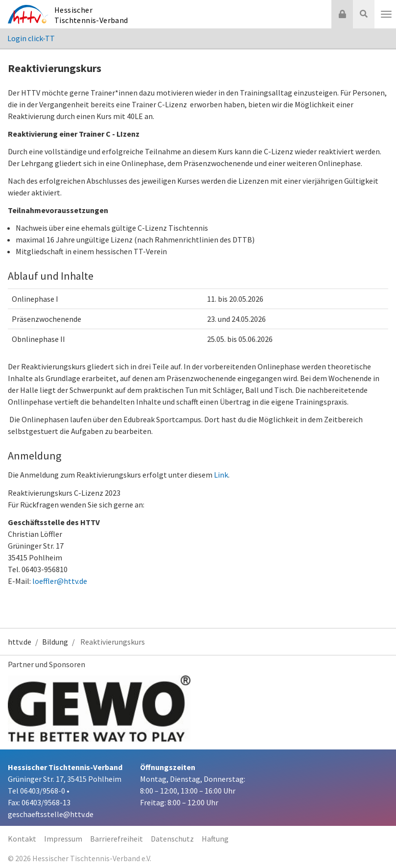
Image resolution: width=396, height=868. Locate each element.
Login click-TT (31, 38)
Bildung (55, 642)
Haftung (215, 839)
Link (221, 475)
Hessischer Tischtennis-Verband (91, 15)
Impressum (63, 839)
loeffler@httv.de (60, 581)
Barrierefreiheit (116, 839)
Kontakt (22, 839)
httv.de (20, 642)
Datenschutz (172, 839)
